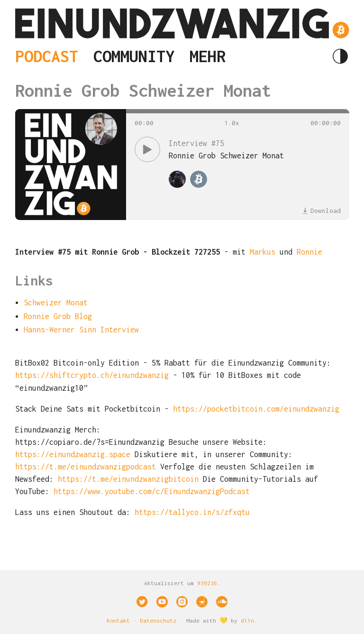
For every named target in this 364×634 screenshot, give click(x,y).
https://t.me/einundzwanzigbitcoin (130, 479)
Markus (263, 252)
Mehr (208, 56)
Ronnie (309, 252)
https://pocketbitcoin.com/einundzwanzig (256, 409)
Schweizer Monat (56, 303)
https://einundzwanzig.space (73, 454)
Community (134, 56)
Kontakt (118, 620)
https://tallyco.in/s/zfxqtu (192, 512)
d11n (247, 620)
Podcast (47, 56)
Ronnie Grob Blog (58, 316)
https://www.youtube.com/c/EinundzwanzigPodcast (152, 491)
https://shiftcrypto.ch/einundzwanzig (92, 375)
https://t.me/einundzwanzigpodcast (86, 467)
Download (321, 211)
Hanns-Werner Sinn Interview (81, 330)
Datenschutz (158, 620)
